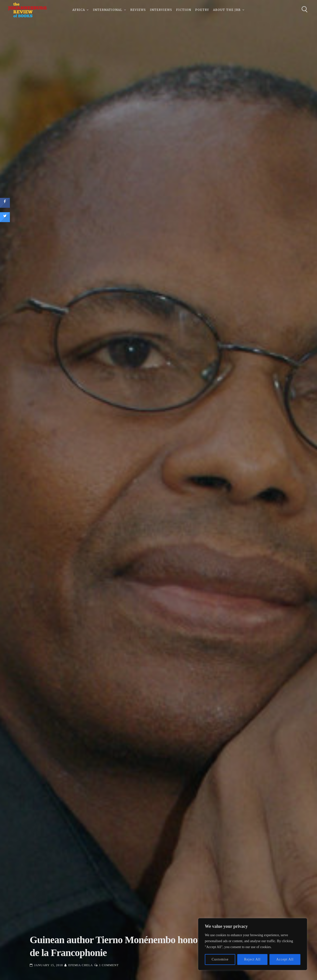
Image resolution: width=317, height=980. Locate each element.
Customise (220, 959)
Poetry (202, 10)
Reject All (252, 959)
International (108, 10)
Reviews (138, 10)
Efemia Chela (81, 965)
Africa (79, 10)
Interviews (161, 10)
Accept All (285, 959)
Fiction (184, 10)
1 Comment (109, 965)
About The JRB (227, 10)
